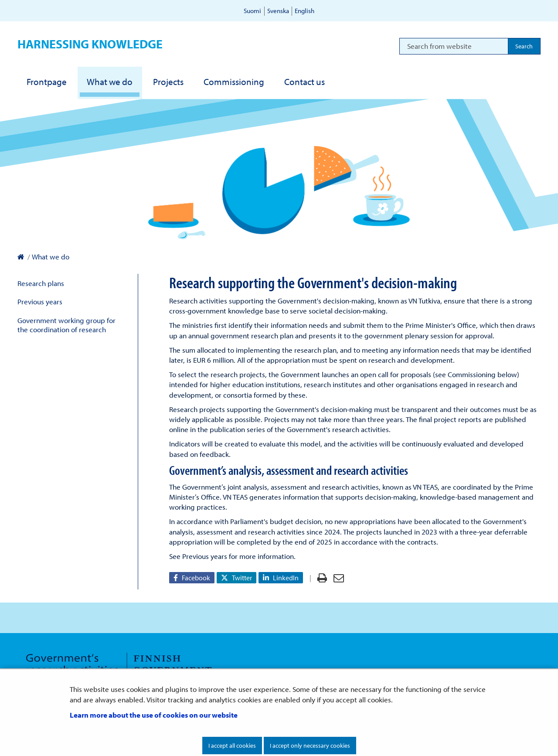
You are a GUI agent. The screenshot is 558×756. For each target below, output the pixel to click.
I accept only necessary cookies (310, 746)
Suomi (252, 11)
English (305, 11)
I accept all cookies (232, 746)
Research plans (41, 283)
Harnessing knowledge (90, 44)
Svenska (278, 11)
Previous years (40, 301)
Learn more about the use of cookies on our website (154, 715)
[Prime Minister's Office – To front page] (21, 257)
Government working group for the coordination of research (66, 325)
